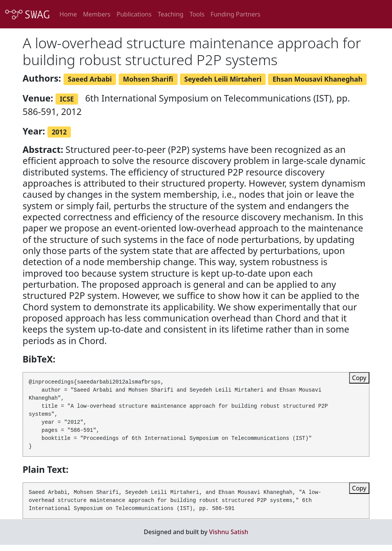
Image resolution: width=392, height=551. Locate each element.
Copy (359, 378)
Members (97, 14)
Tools (197, 14)
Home (68, 14)
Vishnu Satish (229, 532)
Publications (134, 14)
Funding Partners (235, 14)
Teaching (171, 14)
